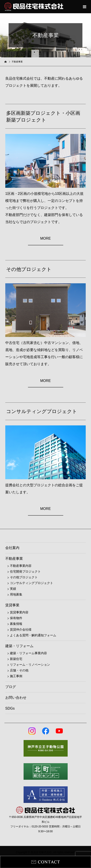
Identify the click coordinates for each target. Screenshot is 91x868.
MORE (46, 238)
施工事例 (16, 676)
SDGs (10, 708)
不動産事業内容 (21, 566)
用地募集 (16, 594)
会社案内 (12, 548)
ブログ (11, 687)
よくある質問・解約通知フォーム (33, 635)
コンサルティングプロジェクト (32, 583)
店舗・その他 (19, 670)
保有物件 (16, 618)
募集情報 (16, 624)
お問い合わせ (16, 698)
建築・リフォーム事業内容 (28, 653)
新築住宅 (16, 659)
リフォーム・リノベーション (30, 665)
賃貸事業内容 (19, 612)
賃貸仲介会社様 (21, 629)
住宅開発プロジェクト (25, 571)
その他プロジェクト (24, 577)
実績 (13, 589)
